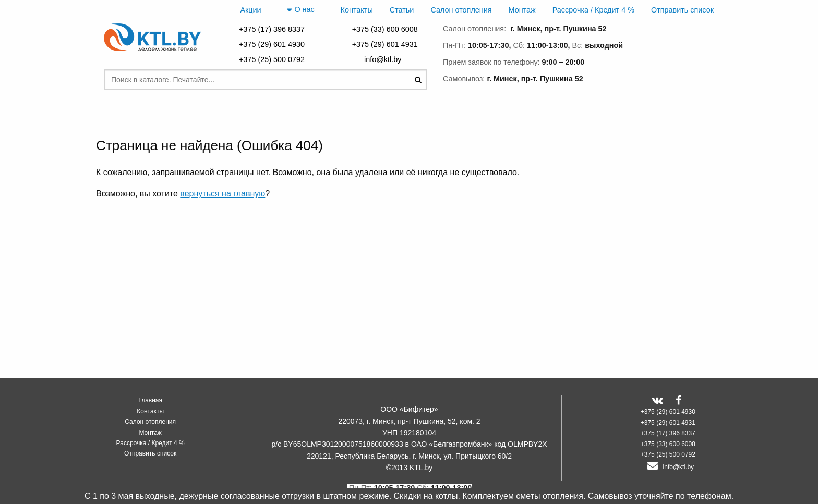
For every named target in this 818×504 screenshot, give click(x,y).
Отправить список (682, 10)
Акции (250, 10)
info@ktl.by (385, 59)
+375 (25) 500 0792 (272, 59)
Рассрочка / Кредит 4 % (593, 10)
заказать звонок (670, 77)
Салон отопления (461, 10)
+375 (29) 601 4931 (385, 44)
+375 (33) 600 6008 (385, 29)
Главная (150, 400)
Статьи (402, 10)
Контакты (357, 10)
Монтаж (522, 10)
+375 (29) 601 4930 (272, 44)
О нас (300, 10)
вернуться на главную (222, 194)
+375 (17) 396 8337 (272, 29)
